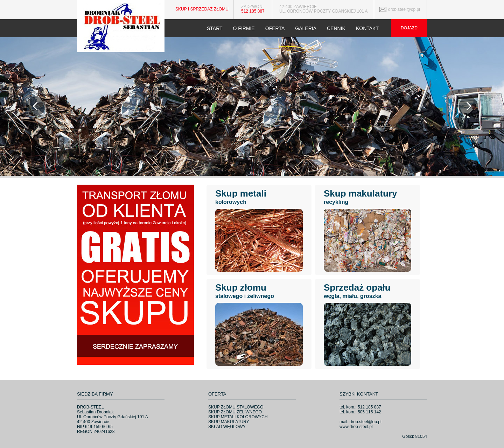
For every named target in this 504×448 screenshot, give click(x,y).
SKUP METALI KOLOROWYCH (238, 417)
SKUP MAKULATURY (229, 422)
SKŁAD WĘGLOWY (227, 427)
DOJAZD (409, 28)
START (215, 28)
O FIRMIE (244, 28)
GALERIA (306, 28)
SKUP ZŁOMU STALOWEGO (236, 407)
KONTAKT (367, 28)
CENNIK (336, 28)
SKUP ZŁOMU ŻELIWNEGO (235, 412)
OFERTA (275, 28)
